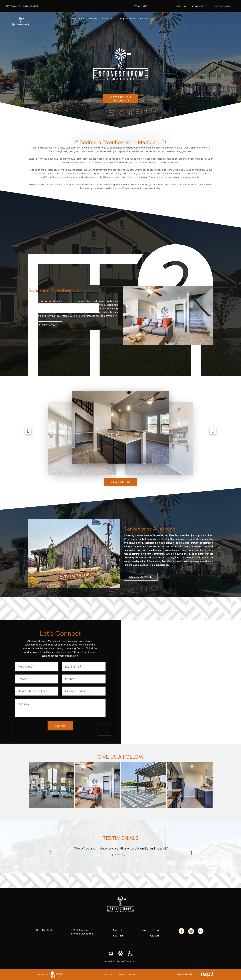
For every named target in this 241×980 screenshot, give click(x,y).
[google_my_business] (201, 931)
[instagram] (191, 931)
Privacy (128, 961)
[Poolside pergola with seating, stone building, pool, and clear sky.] (144, 785)
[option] (121, 853)
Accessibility (110, 961)
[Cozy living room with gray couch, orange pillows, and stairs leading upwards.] (98, 785)
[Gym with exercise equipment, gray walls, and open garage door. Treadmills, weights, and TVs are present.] (52, 785)
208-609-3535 (44, 930)
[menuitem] (182, 6)
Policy (134, 961)
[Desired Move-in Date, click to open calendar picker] (37, 691)
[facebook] (181, 931)
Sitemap (120, 961)
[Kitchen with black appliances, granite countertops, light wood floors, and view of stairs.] (190, 785)
